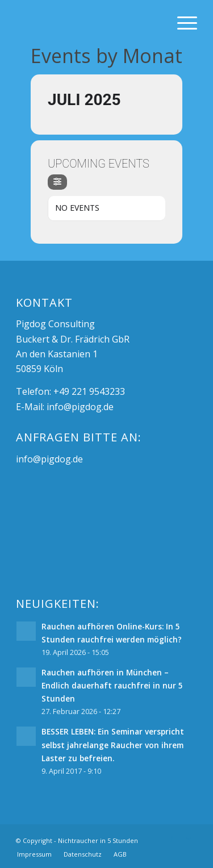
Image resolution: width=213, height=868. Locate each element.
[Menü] (181, 23)
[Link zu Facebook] (172, 839)
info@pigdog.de (80, 407)
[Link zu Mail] (189, 839)
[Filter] (57, 182)
